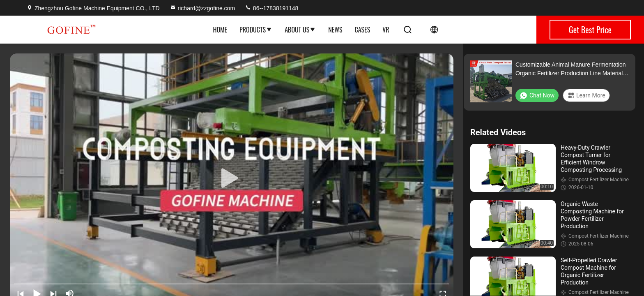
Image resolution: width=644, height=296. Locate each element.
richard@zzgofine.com (202, 8)
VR (386, 30)
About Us (300, 30)
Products (256, 30)
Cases (362, 30)
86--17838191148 (271, 8)
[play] (232, 178)
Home (220, 30)
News (335, 30)
